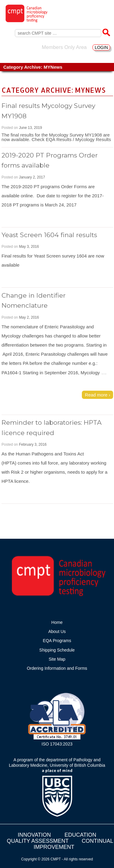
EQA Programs (57, 641)
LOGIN (101, 47)
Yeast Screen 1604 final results (49, 235)
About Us (57, 631)
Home (57, 622)
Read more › (97, 395)
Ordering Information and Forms (57, 668)
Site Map (57, 659)
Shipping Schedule (57, 650)
